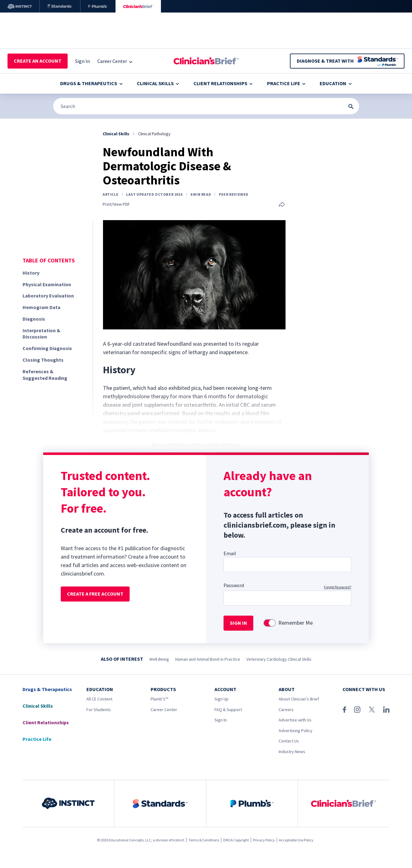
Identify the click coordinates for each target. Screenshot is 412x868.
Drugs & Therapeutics (91, 83)
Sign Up (221, 699)
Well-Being (159, 659)
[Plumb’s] (98, 6)
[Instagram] (357, 710)
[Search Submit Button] (351, 106)
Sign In (221, 720)
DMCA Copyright (236, 840)
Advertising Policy (296, 731)
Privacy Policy (264, 840)
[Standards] (60, 6)
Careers (286, 710)
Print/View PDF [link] (116, 204)
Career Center (164, 710)
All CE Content (99, 699)
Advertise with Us (295, 720)
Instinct (178, 840)
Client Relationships (223, 83)
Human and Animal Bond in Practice (208, 659)
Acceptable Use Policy (296, 840)
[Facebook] (344, 710)
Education (336, 83)
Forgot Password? (338, 587)
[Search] (206, 106)
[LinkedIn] (386, 710)
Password (234, 585)
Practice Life (286, 83)
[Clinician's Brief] (138, 6)
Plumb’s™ (159, 699)
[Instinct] (20, 6)
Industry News (292, 752)
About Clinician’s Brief (299, 699)
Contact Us (289, 741)
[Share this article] (282, 205)
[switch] (270, 623)
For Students (99, 710)
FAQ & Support (228, 710)
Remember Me (296, 623)
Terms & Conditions (204, 840)
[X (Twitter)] (372, 710)
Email (230, 553)
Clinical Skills (158, 83)
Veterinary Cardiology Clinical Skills (279, 659)
